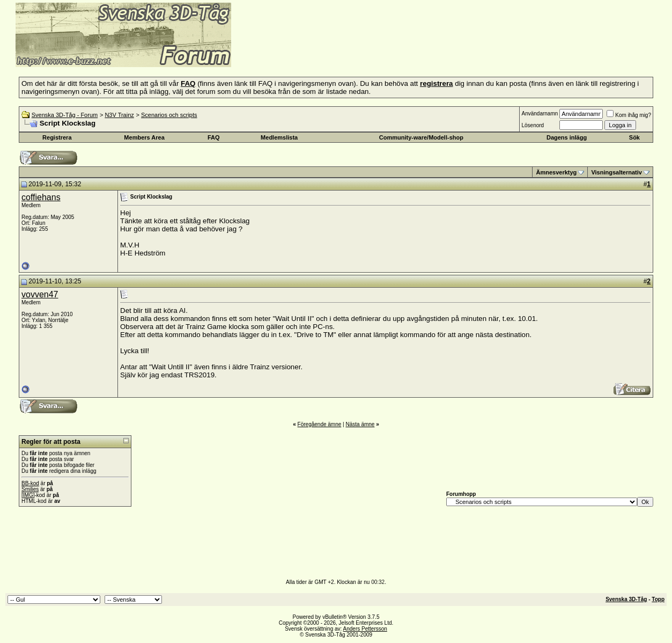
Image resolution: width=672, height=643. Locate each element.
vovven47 (40, 294)
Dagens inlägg (567, 137)
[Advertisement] (363, 51)
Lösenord (533, 125)
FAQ (214, 137)
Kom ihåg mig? (629, 115)
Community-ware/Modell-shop (421, 137)
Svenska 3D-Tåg (626, 599)
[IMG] (28, 495)
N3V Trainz (119, 115)
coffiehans (41, 197)
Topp (658, 599)
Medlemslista (279, 137)
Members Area (144, 137)
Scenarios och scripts (169, 115)
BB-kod (30, 483)
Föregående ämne (320, 424)
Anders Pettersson (365, 629)
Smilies (30, 489)
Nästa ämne (360, 424)
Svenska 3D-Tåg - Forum (65, 115)
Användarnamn (540, 114)
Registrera (57, 137)
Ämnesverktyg (556, 172)
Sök (634, 137)
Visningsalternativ (616, 172)
